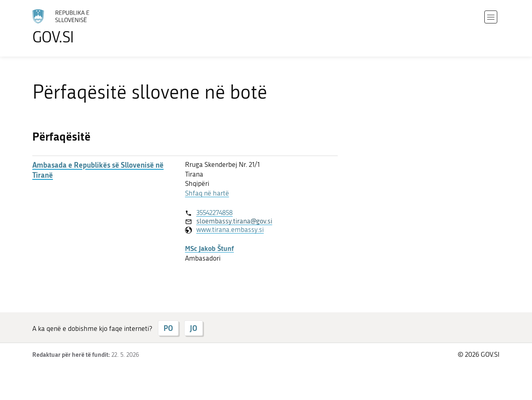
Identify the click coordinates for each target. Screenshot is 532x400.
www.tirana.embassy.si (230, 229)
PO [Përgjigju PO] (168, 328)
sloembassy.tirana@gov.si (234, 221)
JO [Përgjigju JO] (193, 328)
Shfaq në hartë (207, 193)
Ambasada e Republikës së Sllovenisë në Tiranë (98, 170)
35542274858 (214, 213)
